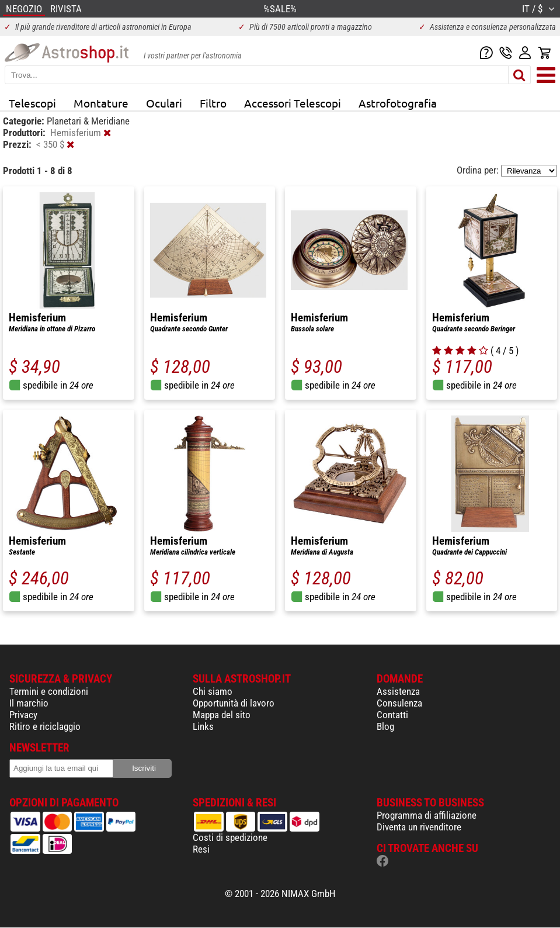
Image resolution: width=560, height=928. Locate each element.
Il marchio (29, 703)
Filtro (213, 103)
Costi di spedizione (230, 837)
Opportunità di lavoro (234, 703)
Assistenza (398, 691)
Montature (101, 103)
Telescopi (32, 103)
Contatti (392, 715)
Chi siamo (213, 691)
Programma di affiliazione (427, 815)
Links (203, 726)
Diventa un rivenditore (419, 827)
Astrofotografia (398, 103)
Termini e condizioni (49, 691)
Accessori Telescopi (293, 103)
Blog (385, 726)
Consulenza (399, 703)
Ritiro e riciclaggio (45, 726)
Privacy (23, 715)
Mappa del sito (222, 715)
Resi (201, 849)
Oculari (164, 103)
